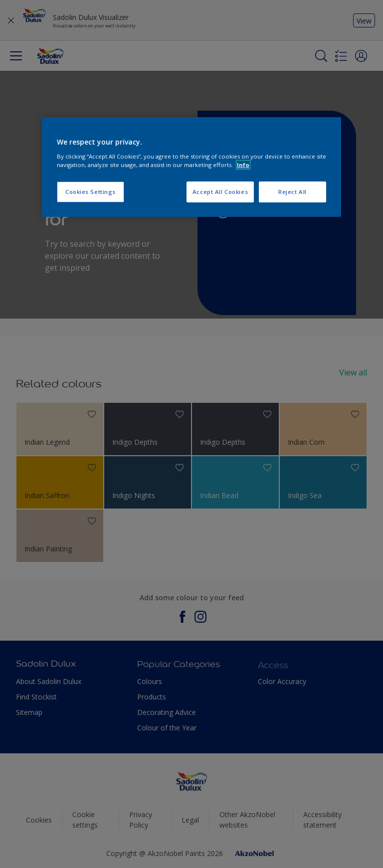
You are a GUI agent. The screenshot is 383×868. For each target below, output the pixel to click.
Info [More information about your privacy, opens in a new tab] (243, 165)
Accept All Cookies (220, 192)
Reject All (292, 192)
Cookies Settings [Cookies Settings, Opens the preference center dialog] (91, 192)
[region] (191, 167)
